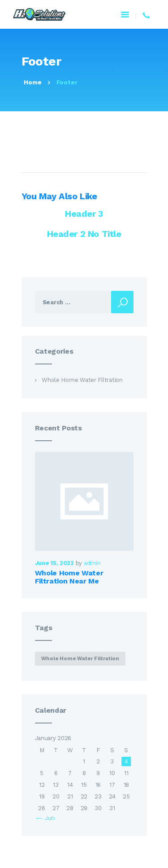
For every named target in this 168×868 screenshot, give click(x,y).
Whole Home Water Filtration (82, 380)
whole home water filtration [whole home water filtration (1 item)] (80, 658)
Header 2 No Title (84, 234)
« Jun (48, 818)
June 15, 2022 (54, 563)
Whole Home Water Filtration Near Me (69, 577)
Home (33, 82)
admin (92, 563)
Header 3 (84, 214)
